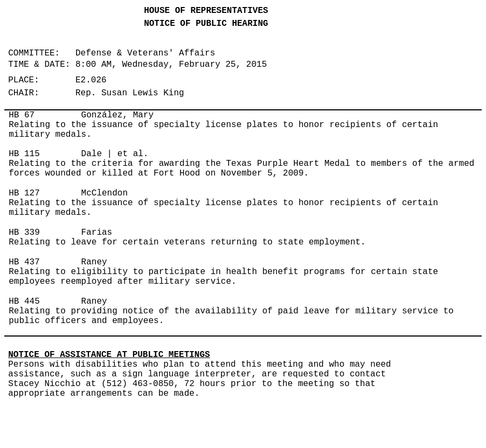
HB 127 (24, 193)
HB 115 (24, 154)
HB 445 (24, 302)
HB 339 (24, 233)
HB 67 (22, 115)
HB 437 (24, 262)
